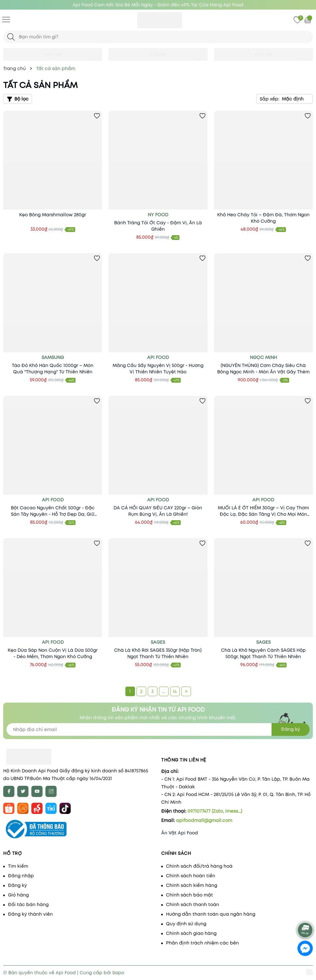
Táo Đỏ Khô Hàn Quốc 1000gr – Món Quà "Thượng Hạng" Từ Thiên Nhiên (53, 369)
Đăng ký (17, 885)
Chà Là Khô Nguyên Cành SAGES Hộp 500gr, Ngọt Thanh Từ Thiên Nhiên (263, 653)
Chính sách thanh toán (193, 904)
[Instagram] (51, 791)
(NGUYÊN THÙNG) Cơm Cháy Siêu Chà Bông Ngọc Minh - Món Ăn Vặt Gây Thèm (263, 369)
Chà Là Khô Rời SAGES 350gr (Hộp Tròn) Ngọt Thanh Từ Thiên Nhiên (158, 653)
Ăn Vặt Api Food (180, 833)
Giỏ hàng (18, 895)
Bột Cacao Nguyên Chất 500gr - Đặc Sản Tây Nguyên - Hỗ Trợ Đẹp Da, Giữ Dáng (53, 511)
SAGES (158, 642)
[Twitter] (23, 791)
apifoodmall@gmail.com (204, 820)
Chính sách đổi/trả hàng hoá (199, 866)
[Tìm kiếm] (11, 37)
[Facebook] (9, 791)
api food (53, 500)
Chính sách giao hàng (191, 933)
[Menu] (6, 19)
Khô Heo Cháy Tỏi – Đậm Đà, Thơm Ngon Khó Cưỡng (263, 218)
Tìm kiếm (18, 866)
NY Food (158, 215)
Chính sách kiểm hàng (192, 885)
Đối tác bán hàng (28, 904)
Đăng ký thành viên (30, 914)
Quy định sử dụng (186, 924)
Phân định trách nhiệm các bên (202, 943)
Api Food (158, 357)
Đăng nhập (21, 876)
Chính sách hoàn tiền (191, 876)
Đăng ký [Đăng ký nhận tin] (291, 729)
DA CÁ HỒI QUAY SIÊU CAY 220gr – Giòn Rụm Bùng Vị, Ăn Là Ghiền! (158, 511)
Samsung (53, 357)
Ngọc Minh (263, 357)
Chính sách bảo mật (190, 895)
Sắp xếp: (269, 99)
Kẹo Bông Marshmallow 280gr (53, 215)
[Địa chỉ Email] (158, 729)
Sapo (118, 973)
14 (175, 691)
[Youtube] (37, 791)
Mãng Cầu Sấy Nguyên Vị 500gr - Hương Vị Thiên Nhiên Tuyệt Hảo (158, 369)
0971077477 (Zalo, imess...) (215, 811)
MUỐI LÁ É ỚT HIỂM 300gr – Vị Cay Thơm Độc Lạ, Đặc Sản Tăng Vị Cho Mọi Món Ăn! (263, 511)
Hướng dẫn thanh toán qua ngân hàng (211, 914)
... (164, 691)
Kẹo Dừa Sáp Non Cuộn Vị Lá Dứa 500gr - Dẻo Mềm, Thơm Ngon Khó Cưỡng (53, 653)
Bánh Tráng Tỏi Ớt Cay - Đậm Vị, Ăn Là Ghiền (158, 226)
